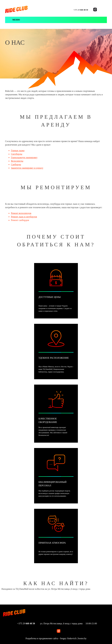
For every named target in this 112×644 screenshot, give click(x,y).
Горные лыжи (18, 151)
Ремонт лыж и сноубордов (24, 217)
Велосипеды (17, 161)
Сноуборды (17, 154)
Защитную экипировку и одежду (27, 168)
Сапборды (16, 164)
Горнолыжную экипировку (24, 157)
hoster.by (82, 638)
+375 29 (81, 10)
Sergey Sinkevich (68, 638)
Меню (16, 20)
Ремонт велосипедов (21, 213)
